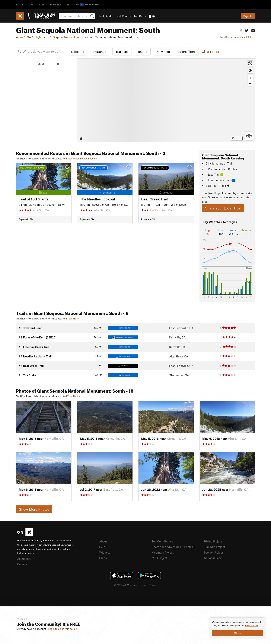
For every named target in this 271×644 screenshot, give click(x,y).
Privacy (153, 585)
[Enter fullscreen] (250, 63)
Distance (100, 52)
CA (29, 37)
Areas (20, 37)
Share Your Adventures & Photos (172, 547)
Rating (143, 52)
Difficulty (78, 52)
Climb (20, 5)
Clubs (103, 558)
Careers (22, 564)
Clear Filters (210, 52)
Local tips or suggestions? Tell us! (238, 37)
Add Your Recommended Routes (80, 159)
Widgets (105, 552)
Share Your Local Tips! (223, 208)
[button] (241, 30)
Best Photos (123, 16)
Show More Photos (34, 509)
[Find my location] (250, 71)
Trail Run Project (214, 547)
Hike (42, 5)
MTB (31, 5)
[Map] (166, 100)
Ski (69, 5)
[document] (238, 628)
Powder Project (214, 552)
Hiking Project (213, 541)
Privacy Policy (252, 626)
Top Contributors (162, 541)
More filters (187, 52)
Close (238, 633)
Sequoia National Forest (68, 37)
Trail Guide (105, 16)
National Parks (213, 558)
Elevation (163, 52)
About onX (24, 559)
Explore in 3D (26, 219)
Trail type (122, 52)
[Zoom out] (250, 83)
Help (102, 547)
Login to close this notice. (63, 629)
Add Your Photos (71, 396)
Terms (143, 585)
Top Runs (140, 16)
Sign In (248, 16)
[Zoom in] (250, 78)
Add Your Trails (71, 319)
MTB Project (159, 558)
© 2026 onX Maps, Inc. (126, 585)
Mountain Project (163, 552)
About (103, 541)
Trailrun (56, 5)
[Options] (249, 136)
